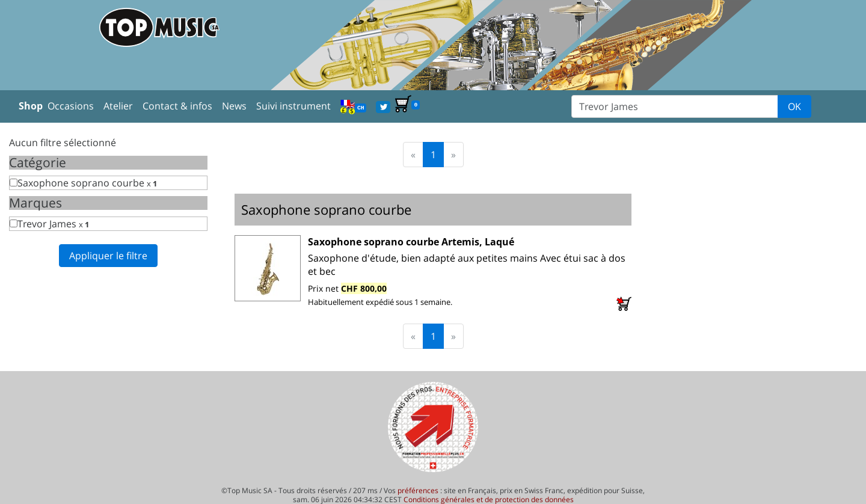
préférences (418, 490)
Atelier (118, 106)
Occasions (71, 106)
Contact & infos (177, 106)
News (234, 106)
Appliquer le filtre (108, 256)
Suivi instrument (293, 106)
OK (794, 106)
